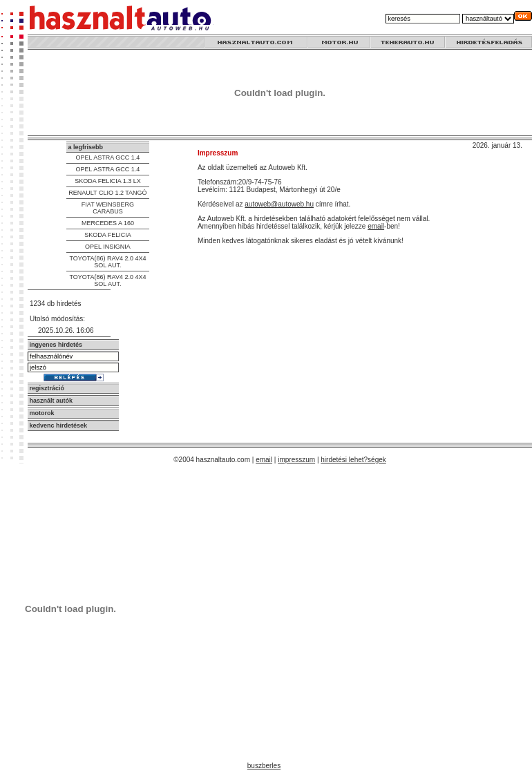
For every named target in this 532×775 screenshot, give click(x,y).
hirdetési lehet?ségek (353, 460)
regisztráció (47, 388)
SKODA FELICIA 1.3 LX (108, 181)
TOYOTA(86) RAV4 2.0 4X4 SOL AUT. (107, 262)
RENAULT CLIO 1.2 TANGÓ (107, 193)
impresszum (296, 460)
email (376, 226)
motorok (42, 413)
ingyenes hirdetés (56, 345)
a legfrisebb (85, 147)
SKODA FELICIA (108, 235)
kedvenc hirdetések (59, 425)
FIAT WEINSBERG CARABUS (108, 208)
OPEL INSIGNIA (108, 247)
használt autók (51, 401)
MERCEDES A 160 (108, 223)
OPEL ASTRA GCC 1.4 (108, 157)
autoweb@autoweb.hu (279, 204)
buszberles (264, 766)
